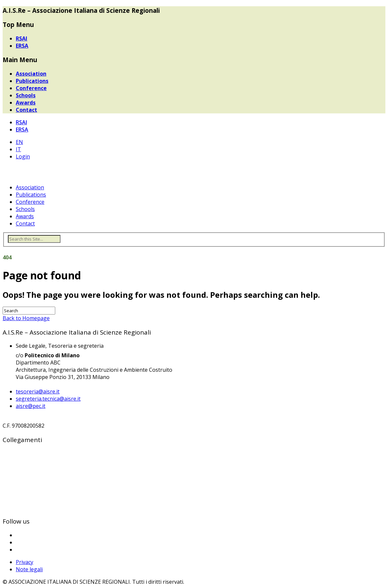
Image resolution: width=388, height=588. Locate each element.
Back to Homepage (26, 318)
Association (31, 74)
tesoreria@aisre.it (38, 391)
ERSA (22, 46)
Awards (26, 103)
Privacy (24, 562)
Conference (31, 88)
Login (23, 156)
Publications (32, 81)
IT (18, 149)
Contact (26, 110)
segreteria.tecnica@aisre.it (48, 399)
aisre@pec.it (31, 406)
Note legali (29, 569)
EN (19, 142)
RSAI (22, 38)
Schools (26, 95)
